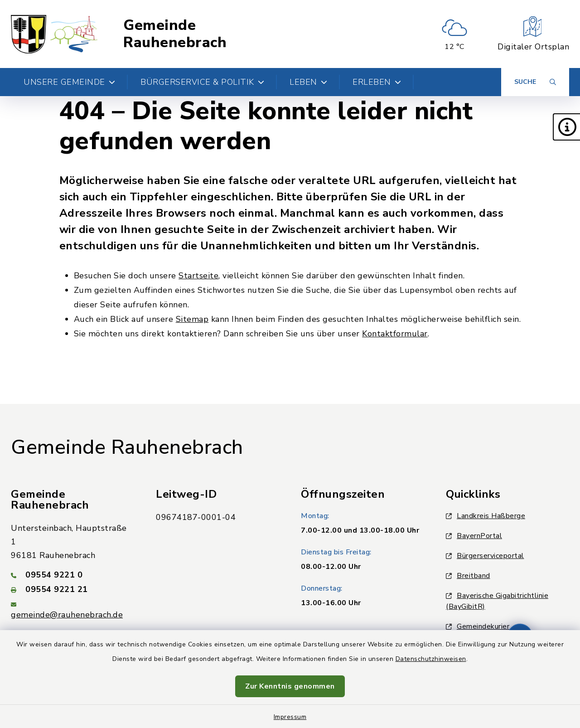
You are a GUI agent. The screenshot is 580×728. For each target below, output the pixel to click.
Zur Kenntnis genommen (290, 686)
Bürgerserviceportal (485, 556)
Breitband (468, 576)
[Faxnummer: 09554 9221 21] (72, 589)
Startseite (198, 276)
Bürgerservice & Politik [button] (202, 82)
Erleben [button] (377, 82)
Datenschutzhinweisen (431, 659)
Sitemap (192, 319)
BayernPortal (474, 536)
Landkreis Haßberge (486, 516)
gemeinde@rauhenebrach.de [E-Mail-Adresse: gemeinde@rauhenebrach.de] (67, 615)
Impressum (290, 717)
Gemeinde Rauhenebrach (175, 34)
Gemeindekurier (478, 626)
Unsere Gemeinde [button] (69, 82)
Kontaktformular (395, 334)
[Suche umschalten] (535, 82)
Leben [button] (308, 82)
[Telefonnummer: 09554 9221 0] (72, 575)
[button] (566, 127)
